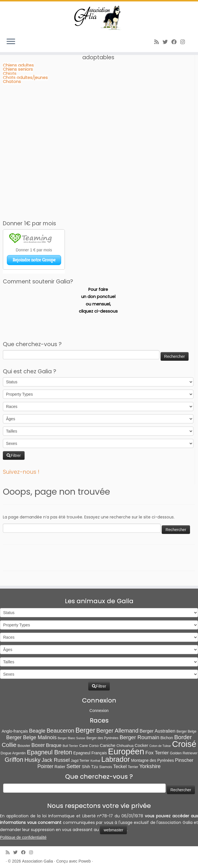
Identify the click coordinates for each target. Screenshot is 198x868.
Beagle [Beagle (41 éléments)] (37, 731)
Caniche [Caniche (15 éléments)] (107, 745)
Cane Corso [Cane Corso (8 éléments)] (89, 746)
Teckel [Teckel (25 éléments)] (120, 767)
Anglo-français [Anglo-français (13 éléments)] (15, 731)
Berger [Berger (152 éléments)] (85, 730)
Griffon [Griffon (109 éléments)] (14, 760)
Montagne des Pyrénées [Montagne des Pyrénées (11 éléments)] (153, 760)
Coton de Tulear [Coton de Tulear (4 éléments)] (160, 746)
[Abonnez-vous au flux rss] (158, 42)
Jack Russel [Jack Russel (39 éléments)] (56, 760)
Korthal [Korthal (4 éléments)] (95, 761)
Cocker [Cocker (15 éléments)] (141, 745)
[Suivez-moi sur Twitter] (167, 42)
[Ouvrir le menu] (11, 42)
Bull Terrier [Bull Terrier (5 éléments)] (70, 746)
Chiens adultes (18, 65)
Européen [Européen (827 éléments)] (126, 751)
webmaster (113, 830)
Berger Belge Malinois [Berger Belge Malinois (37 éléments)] (31, 737)
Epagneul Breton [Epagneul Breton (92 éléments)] (50, 752)
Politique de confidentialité (23, 837)
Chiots (10, 74)
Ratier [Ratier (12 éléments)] (60, 767)
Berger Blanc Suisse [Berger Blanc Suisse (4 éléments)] (72, 738)
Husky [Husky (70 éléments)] (32, 760)
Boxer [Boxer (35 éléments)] (38, 745)
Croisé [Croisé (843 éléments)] (184, 744)
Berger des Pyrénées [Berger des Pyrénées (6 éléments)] (103, 738)
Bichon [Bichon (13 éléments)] (167, 738)
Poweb (85, 861)
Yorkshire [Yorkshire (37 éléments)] (150, 766)
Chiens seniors (18, 69)
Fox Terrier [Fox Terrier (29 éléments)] (157, 753)
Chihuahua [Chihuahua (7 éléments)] (125, 746)
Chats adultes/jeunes (25, 78)
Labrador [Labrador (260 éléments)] (115, 759)
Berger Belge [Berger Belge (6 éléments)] (187, 731)
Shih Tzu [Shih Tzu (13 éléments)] (90, 767)
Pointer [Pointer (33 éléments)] (45, 766)
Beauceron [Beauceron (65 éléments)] (60, 731)
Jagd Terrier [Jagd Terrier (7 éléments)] (80, 761)
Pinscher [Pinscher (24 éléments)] (184, 760)
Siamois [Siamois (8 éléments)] (106, 767)
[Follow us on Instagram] (184, 42)
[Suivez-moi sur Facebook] (176, 42)
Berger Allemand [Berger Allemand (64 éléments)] (117, 731)
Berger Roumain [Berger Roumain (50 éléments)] (139, 737)
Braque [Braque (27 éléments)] (54, 745)
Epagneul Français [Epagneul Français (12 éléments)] (90, 753)
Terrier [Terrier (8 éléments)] (133, 767)
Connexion (99, 711)
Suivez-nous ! (21, 472)
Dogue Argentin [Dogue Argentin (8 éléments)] (13, 753)
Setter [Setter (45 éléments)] (73, 766)
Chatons (12, 82)
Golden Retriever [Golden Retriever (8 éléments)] (184, 753)
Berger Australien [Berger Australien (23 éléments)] (157, 731)
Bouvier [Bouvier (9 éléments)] (24, 746)
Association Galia (37, 861)
